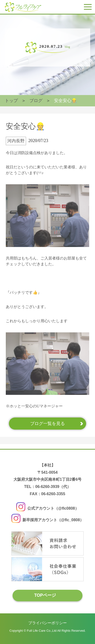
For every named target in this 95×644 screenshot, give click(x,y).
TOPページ (45, 595)
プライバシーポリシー (47, 623)
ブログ (36, 101)
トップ (11, 101)
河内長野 (16, 141)
